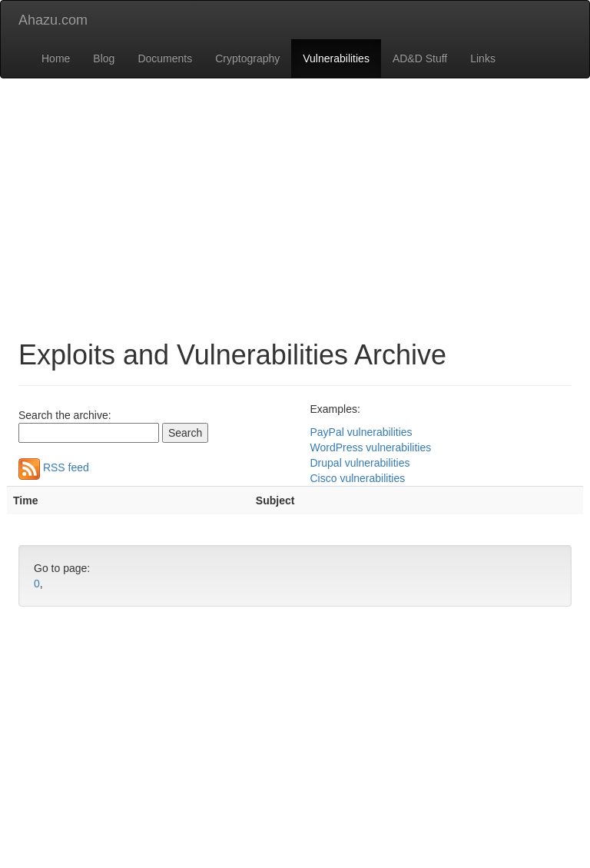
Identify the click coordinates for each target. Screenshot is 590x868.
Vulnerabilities (336, 58)
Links (483, 58)
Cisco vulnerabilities (358, 478)
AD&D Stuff (420, 58)
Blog (104, 58)
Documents (165, 58)
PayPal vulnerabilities (361, 432)
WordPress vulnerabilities (371, 447)
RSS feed (54, 467)
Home (56, 58)
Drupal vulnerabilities (360, 463)
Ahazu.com (53, 20)
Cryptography (247, 58)
